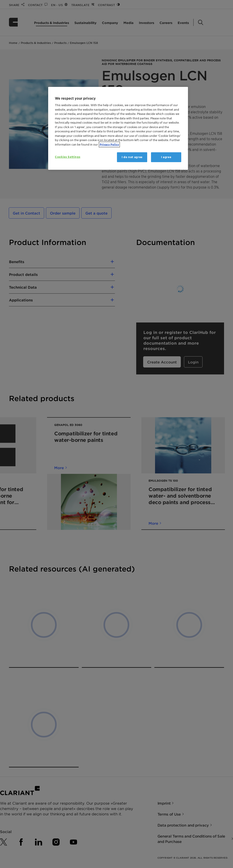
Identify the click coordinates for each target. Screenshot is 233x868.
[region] (118, 128)
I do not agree (132, 157)
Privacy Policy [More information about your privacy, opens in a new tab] (109, 145)
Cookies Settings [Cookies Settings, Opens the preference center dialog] (68, 157)
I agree (166, 157)
